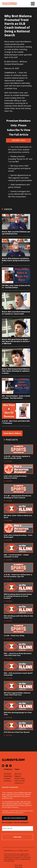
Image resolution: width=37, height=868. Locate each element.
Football (7, 778)
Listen (9, 461)
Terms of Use (20, 781)
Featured (7, 774)
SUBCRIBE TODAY (18, 140)
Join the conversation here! (15, 818)
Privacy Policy (20, 778)
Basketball (8, 776)
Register (18, 776)
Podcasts (8, 781)
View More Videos (12, 433)
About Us (18, 774)
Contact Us (19, 783)
